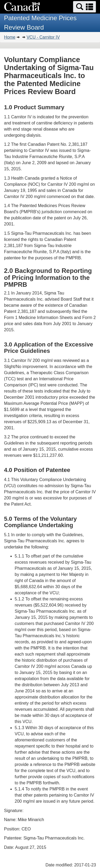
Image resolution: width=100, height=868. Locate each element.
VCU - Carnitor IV (43, 37)
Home (10, 37)
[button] (85, 7)
